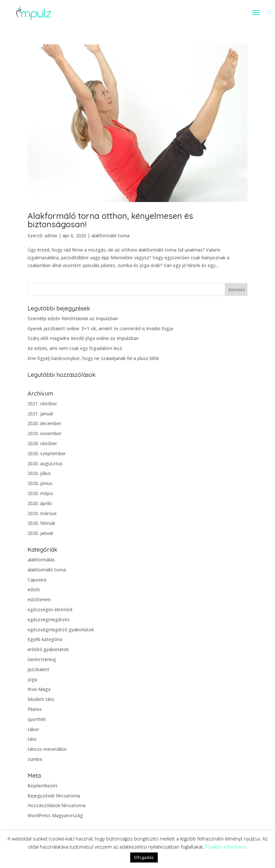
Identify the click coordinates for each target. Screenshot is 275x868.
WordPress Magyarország (55, 815)
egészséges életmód (50, 609)
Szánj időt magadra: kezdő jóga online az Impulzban (83, 338)
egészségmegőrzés (49, 620)
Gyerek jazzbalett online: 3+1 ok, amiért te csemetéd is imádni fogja (100, 328)
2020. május (40, 493)
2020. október (42, 443)
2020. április (40, 503)
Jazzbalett (38, 669)
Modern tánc (41, 699)
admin (51, 236)
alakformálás (41, 560)
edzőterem (39, 599)
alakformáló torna (110, 236)
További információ (226, 847)
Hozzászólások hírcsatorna (57, 805)
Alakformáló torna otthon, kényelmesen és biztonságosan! (110, 220)
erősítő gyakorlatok (48, 649)
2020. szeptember (47, 453)
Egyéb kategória (45, 639)
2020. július (39, 473)
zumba (35, 759)
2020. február (41, 523)
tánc (32, 739)
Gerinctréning (42, 659)
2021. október (42, 404)
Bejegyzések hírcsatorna (54, 796)
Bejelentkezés (43, 786)
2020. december (44, 423)
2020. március (42, 513)
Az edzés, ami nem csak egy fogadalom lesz (75, 348)
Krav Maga (39, 689)
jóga (32, 679)
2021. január (40, 414)
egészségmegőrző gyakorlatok (61, 630)
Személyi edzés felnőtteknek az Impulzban (73, 318)
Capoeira (37, 580)
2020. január (40, 533)
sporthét (37, 719)
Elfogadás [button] (144, 857)
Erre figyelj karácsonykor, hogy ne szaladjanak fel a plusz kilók (93, 358)
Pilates (35, 709)
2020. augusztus (45, 463)
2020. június (40, 483)
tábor (33, 729)
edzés (34, 589)
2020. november (45, 433)
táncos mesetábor (47, 749)
